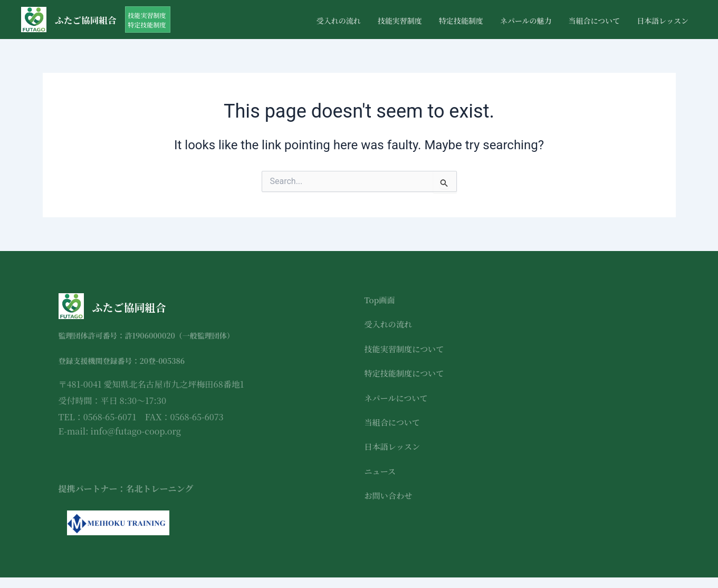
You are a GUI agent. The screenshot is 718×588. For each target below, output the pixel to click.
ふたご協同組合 (88, 20)
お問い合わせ (390, 495)
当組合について (594, 21)
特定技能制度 (461, 21)
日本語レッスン (663, 21)
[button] (152, 20)
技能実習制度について (407, 349)
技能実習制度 (400, 21)
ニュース (381, 471)
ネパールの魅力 (526, 21)
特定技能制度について (407, 373)
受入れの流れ (339, 21)
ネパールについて (398, 398)
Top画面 (381, 300)
